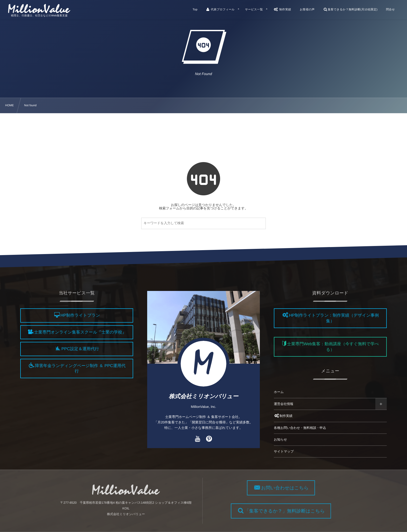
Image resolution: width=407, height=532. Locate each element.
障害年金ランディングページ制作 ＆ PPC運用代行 (80, 369)
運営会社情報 (284, 404)
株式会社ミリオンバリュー (203, 396)
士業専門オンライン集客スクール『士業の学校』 (80, 332)
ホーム (279, 392)
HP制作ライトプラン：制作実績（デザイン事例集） (334, 318)
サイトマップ (284, 451)
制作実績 (283, 416)
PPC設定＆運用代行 (80, 349)
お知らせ (280, 440)
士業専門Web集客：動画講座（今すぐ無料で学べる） (333, 347)
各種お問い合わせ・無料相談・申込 (300, 428)
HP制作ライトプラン (80, 316)
